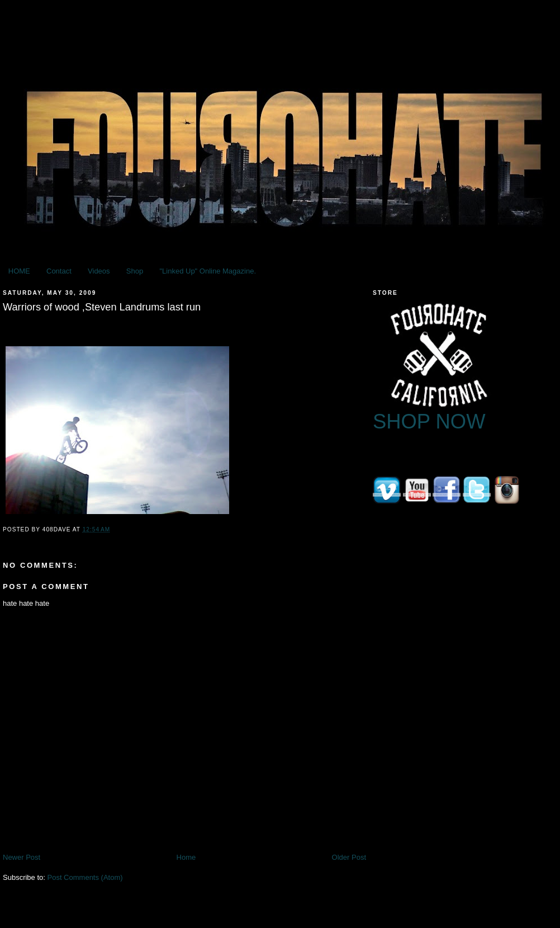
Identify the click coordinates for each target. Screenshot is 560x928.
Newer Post (22, 857)
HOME (19, 271)
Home (186, 857)
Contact (59, 271)
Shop (135, 271)
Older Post (349, 857)
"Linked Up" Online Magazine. (208, 271)
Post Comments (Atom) (85, 877)
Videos (99, 271)
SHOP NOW (429, 421)
